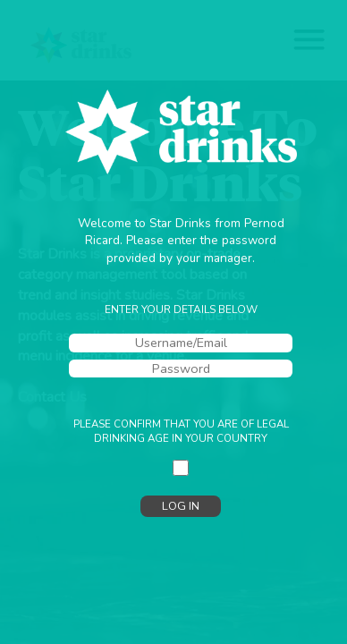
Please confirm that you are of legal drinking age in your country (181, 431)
